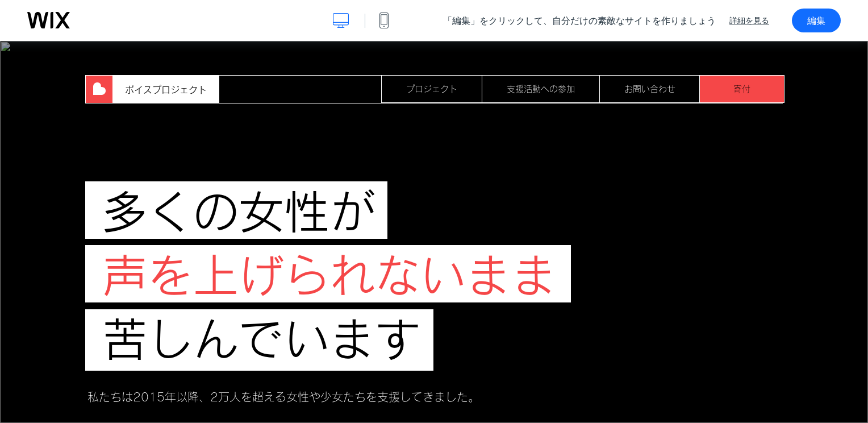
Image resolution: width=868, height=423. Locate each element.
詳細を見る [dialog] (749, 20)
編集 (816, 20)
